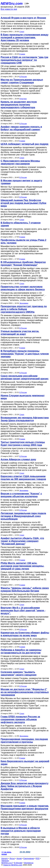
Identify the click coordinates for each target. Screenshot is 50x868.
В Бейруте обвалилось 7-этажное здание (21, 224)
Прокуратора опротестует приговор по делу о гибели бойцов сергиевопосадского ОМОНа (24, 309)
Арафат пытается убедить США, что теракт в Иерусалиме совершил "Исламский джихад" (22, 541)
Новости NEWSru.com (13, 865)
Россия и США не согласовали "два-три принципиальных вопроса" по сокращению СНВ (24, 60)
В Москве (18, 863)
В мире (22, 54)
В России (23, 77)
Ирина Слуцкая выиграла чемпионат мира (23, 397)
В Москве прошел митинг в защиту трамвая (21, 182)
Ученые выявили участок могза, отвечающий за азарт (20, 333)
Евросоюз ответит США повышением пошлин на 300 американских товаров (23, 478)
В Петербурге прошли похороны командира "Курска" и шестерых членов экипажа (25, 354)
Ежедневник (29, 858)
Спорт (22, 32)
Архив (19, 858)
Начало (5, 858)
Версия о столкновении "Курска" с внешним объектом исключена (21, 495)
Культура (23, 99)
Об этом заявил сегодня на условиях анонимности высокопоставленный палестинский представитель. (19, 135)
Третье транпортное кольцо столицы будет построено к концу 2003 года (23, 444)
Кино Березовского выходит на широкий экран (25, 763)
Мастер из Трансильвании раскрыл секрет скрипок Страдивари (22, 81)
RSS (38, 858)
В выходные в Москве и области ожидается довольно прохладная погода (21, 831)
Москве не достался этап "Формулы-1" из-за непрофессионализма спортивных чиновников (25, 692)
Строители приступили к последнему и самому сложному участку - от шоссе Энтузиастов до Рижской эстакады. (24, 451)
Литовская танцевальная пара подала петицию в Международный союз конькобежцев (23, 516)
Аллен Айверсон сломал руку (18, 459)
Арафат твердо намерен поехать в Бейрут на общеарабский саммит (21, 128)
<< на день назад (6, 853)
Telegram (5, 861)
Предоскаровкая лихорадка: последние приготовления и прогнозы (24, 741)
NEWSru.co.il (7, 863)
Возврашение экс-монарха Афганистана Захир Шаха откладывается (25, 419)
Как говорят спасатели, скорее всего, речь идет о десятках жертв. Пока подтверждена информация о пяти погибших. (25, 231)
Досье (12, 858)
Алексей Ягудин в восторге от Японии (23, 18)
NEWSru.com (12, 3)
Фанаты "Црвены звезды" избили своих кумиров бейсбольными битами (25, 589)
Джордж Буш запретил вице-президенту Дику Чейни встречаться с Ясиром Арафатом (25, 786)
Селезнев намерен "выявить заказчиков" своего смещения (19, 673)
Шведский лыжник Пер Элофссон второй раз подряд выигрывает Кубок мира (23, 203)
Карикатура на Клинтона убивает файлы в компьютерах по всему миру (25, 634)
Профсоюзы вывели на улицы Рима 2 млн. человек (23, 241)
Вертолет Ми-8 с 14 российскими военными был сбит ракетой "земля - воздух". (23, 611)
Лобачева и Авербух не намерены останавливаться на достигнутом (21, 651)
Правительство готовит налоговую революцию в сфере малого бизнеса (23, 288)
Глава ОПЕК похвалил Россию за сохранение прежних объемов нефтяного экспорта (20, 719)
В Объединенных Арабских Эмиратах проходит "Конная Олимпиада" (23, 264)
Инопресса (29, 863)
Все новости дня (9, 9)
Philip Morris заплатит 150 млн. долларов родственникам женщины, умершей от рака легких (22, 566)
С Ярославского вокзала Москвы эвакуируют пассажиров (20, 162)
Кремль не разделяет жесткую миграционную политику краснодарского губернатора (19, 105)
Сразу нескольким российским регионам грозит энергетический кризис (25, 377)
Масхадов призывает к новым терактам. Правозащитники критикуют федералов (25, 807)
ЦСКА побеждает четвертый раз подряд (25, 144)
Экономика (24, 303)
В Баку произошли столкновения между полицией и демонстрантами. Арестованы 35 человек (25, 38)
